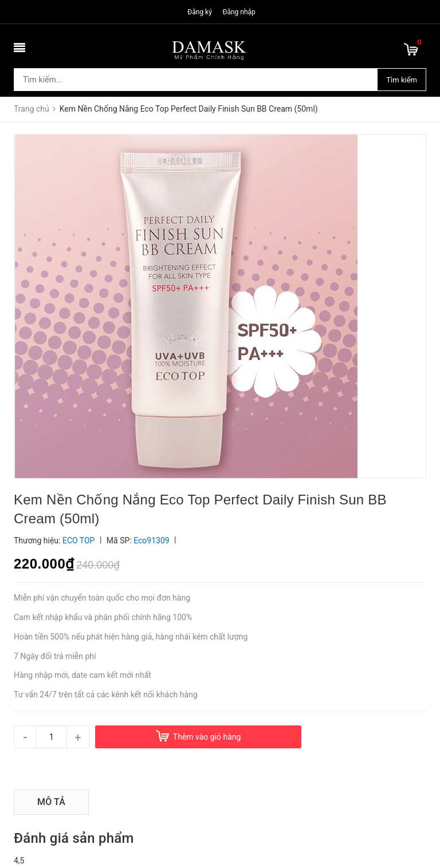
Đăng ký (200, 12)
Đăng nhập (239, 12)
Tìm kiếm (402, 80)
